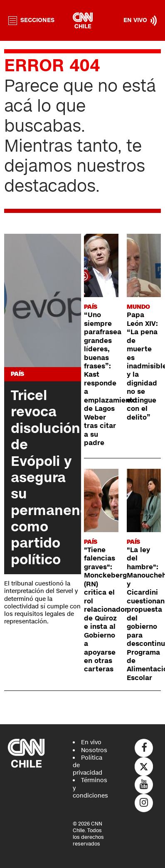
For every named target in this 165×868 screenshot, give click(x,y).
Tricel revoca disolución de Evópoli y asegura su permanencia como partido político (55, 478)
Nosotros (94, 750)
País (17, 374)
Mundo (138, 307)
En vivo (91, 742)
